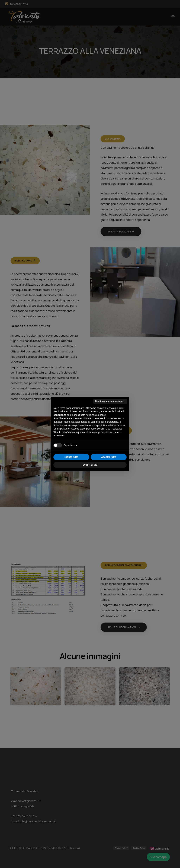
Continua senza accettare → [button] (110, 401)
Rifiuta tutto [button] (71, 457)
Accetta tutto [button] (109, 457)
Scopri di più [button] (90, 465)
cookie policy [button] (99, 415)
